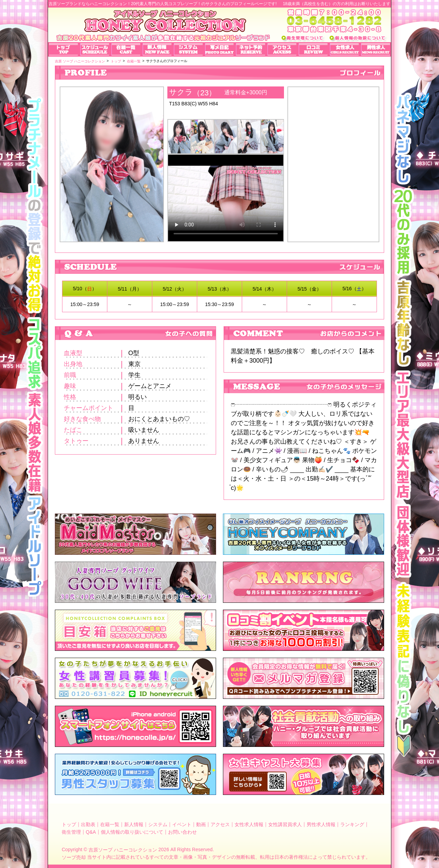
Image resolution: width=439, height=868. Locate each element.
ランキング (352, 824)
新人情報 (134, 824)
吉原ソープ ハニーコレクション (123, 850)
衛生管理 (71, 832)
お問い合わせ (182, 832)
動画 (201, 824)
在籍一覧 (110, 824)
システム (158, 824)
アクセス (220, 824)
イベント (182, 824)
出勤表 (88, 824)
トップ (69, 824)
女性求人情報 (249, 824)
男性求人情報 (321, 824)
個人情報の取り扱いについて (132, 832)
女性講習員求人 (285, 824)
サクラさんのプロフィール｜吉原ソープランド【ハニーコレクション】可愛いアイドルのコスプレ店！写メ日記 (333, 158)
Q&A (91, 832)
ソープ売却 (74, 857)
